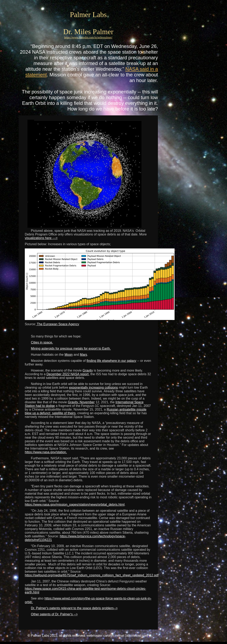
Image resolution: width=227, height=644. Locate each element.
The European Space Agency (58, 324)
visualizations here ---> (41, 238)
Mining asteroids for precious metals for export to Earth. (71, 349)
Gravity (88, 370)
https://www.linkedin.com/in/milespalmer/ (88, 37)
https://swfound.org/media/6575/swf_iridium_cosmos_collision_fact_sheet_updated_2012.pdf (92, 575)
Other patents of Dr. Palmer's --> (54, 614)
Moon (68, 355)
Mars (84, 355)
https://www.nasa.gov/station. (46, 452)
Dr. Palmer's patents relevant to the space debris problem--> (74, 608)
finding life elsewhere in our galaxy (111, 361)
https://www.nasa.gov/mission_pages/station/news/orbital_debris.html (75, 505)
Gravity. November (81, 402)
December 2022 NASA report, (68, 374)
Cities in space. (42, 342)
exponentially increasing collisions (93, 388)
